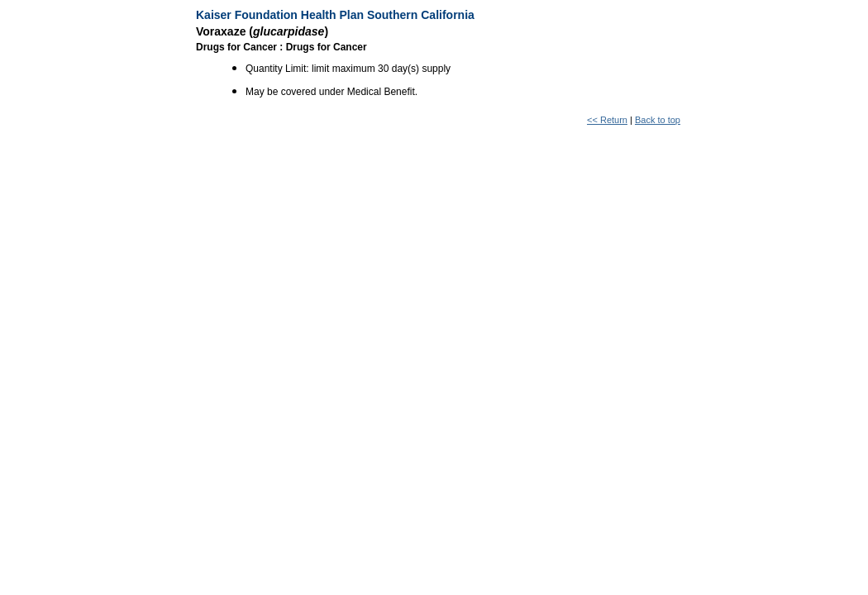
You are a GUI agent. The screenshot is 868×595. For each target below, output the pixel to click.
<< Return (607, 120)
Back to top (658, 120)
